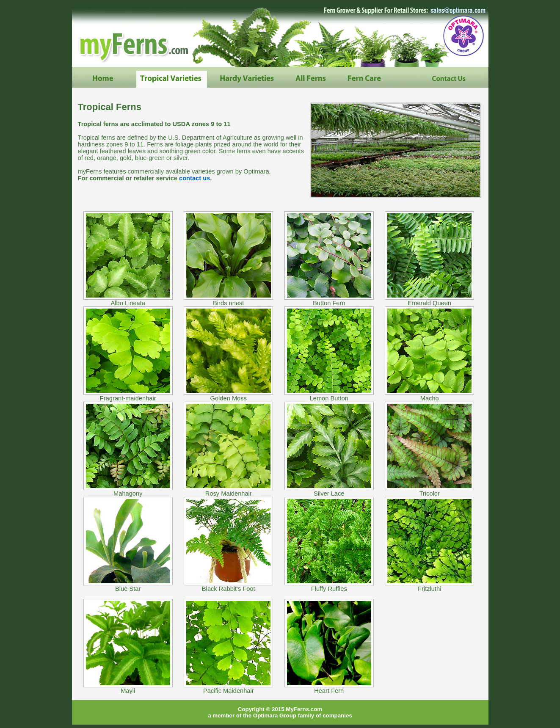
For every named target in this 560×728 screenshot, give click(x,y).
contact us (194, 178)
